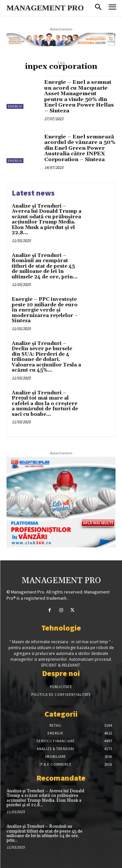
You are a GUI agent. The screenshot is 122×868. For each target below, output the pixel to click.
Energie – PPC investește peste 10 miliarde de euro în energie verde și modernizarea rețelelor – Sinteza (45, 310)
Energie (15, 106)
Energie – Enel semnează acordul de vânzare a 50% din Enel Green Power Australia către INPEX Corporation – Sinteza (80, 148)
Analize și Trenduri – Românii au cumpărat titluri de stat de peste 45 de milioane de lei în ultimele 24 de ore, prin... (45, 266)
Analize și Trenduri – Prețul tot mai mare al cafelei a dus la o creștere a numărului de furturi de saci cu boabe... (45, 404)
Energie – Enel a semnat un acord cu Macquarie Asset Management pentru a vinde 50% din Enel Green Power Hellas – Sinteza (79, 96)
